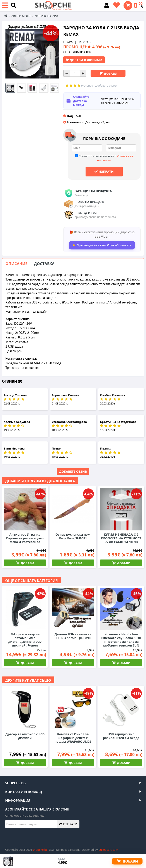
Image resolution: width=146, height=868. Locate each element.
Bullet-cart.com (108, 850)
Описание (16, 264)
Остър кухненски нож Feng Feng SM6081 (73, 536)
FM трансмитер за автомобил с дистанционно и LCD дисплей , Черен (25, 640)
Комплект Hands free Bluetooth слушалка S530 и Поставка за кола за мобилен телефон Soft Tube (121, 642)
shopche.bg (40, 850)
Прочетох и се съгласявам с (104, 158)
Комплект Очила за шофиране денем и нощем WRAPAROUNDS (73, 738)
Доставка (44, 264)
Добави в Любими (84, 60)
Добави (110, 74)
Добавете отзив (73, 471)
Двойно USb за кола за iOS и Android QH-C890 (73, 636)
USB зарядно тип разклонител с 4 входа (121, 736)
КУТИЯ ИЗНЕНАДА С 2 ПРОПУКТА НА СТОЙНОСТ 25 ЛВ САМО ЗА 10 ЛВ (121, 538)
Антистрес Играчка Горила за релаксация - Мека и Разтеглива (25, 538)
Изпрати (104, 171)
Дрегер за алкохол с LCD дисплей (25, 736)
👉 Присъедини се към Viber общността (102, 245)
